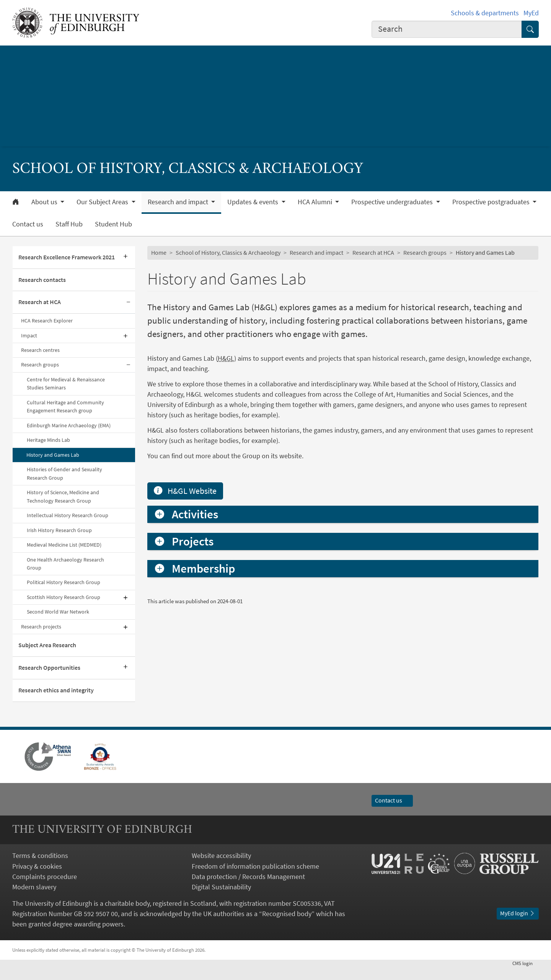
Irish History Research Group (59, 530)
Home (159, 252)
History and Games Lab (53, 455)
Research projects (41, 627)
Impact (29, 335)
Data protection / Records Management (248, 889)
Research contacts (42, 280)
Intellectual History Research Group (68, 515)
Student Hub (113, 224)
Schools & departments (485, 13)
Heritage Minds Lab (48, 440)
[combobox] (447, 29)
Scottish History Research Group (64, 597)
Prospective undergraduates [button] (393, 202)
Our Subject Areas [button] (103, 202)
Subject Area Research (47, 645)
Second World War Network (58, 612)
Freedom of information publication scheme (255, 879)
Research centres (40, 350)
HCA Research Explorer (47, 321)
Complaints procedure (45, 889)
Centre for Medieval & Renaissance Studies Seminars (66, 383)
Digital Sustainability (221, 899)
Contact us (28, 224)
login (526, 976)
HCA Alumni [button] (316, 202)
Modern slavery (34, 899)
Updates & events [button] (253, 202)
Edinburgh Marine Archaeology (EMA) (69, 425)
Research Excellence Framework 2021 (67, 257)
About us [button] (45, 202)
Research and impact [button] (179, 202)
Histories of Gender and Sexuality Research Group (64, 473)
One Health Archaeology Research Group (65, 564)
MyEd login (518, 926)
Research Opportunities (49, 667)
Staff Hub (69, 224)
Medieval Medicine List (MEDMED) (64, 545)
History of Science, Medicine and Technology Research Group (63, 496)
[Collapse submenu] (128, 302)
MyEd (531, 13)
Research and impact (316, 252)
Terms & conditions (40, 868)
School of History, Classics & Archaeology (228, 252)
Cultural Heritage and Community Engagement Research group (65, 406)
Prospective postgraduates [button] (492, 202)
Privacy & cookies (37, 879)
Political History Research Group (64, 582)
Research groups (40, 365)
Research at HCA (40, 302)
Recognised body (287, 927)
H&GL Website (185, 595)
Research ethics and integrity (56, 690)
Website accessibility (221, 868)
